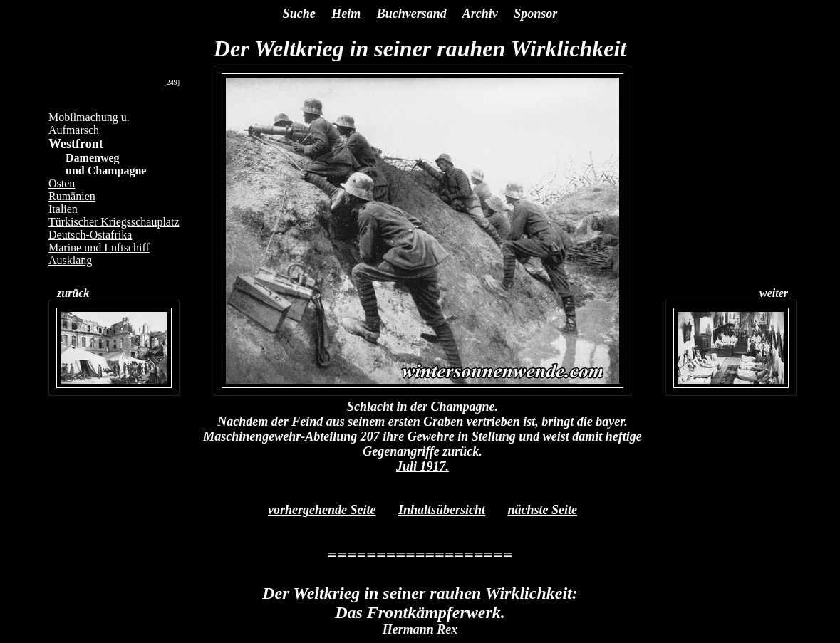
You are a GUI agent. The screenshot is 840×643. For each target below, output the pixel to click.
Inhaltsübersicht (442, 510)
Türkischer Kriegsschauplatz (114, 222)
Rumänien (72, 196)
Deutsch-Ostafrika (90, 235)
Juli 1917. (422, 466)
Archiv (480, 14)
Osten (62, 183)
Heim (346, 14)
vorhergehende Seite (322, 510)
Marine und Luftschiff (99, 247)
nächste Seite (543, 510)
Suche (299, 14)
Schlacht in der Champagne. (422, 407)
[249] (172, 82)
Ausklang (70, 260)
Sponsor (535, 14)
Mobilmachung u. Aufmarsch (89, 124)
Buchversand (412, 14)
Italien (63, 209)
